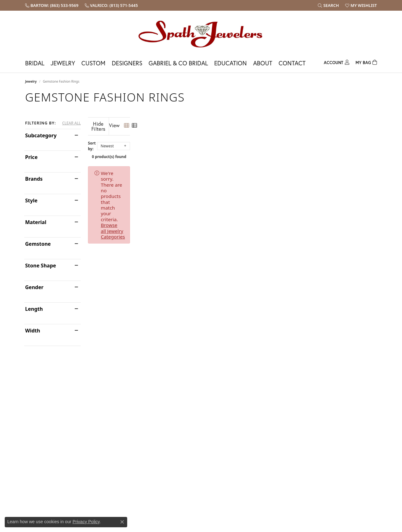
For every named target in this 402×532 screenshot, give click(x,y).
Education (231, 63)
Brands (34, 179)
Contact (292, 63)
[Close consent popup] (122, 522)
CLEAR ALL (71, 123)
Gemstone (38, 244)
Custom (93, 63)
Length (34, 309)
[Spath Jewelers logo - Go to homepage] (201, 34)
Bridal (35, 63)
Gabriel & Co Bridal (178, 63)
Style (31, 200)
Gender (34, 287)
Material (36, 222)
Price (31, 157)
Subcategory (41, 135)
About (263, 63)
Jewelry (63, 63)
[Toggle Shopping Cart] (366, 62)
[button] (328, 5)
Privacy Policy (86, 522)
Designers (127, 63)
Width (33, 331)
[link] (52, 5)
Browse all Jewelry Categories (267, 168)
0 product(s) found (232, 152)
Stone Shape (41, 266)
